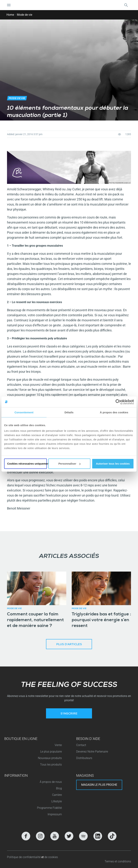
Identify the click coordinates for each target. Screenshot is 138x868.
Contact (81, 745)
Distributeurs (84, 758)
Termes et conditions (118, 861)
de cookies (51, 857)
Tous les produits (51, 765)
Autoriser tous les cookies (113, 464)
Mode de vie (25, 15)
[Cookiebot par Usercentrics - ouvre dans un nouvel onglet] (118, 402)
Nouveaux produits (50, 758)
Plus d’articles (69, 645)
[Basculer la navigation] (9, 5)
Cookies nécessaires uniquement (27, 464)
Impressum (55, 814)
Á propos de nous (51, 782)
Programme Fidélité (49, 808)
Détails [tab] (69, 412)
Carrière (57, 795)
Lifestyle (57, 801)
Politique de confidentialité (24, 857)
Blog (59, 788)
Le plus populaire (51, 752)
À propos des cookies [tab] (114, 412)
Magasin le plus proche (99, 785)
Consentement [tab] (24, 412)
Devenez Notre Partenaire (92, 752)
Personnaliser (69, 464)
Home (10, 15)
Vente (58, 745)
